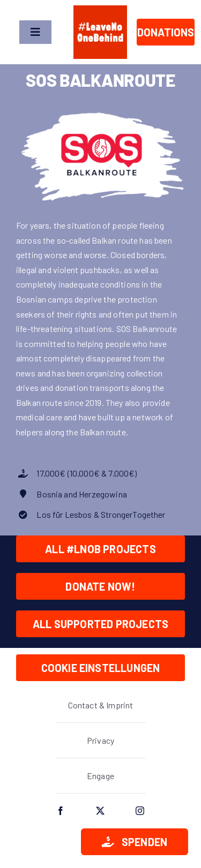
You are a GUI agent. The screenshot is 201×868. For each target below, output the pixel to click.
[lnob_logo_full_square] (100, 9)
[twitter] (101, 811)
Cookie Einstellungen (101, 668)
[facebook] (61, 811)
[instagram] (140, 811)
